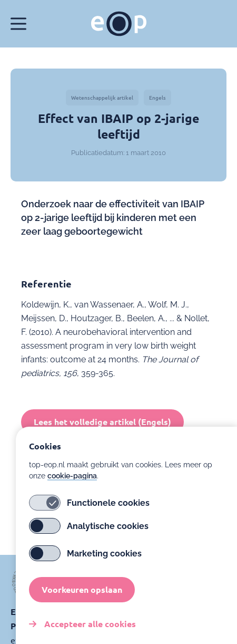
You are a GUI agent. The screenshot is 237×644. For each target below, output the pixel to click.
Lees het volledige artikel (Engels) (102, 422)
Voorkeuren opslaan (82, 599)
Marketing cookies (85, 563)
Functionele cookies (89, 513)
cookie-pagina (72, 486)
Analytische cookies (89, 536)
